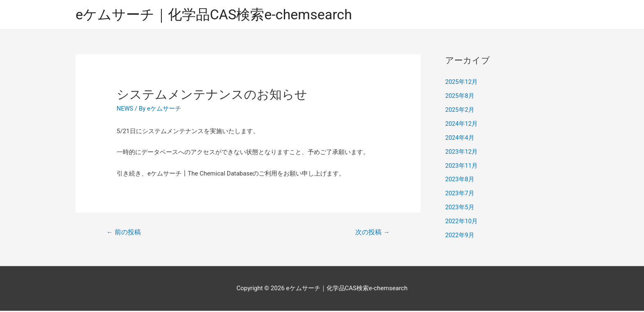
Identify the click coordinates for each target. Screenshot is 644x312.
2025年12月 (462, 83)
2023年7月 (460, 194)
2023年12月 (462, 152)
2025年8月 (460, 96)
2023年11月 (462, 166)
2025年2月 (460, 110)
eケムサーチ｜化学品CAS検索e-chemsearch (218, 15)
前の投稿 (124, 233)
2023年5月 (460, 207)
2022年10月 (462, 221)
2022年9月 (460, 235)
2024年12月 (462, 124)
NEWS (125, 109)
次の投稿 (372, 233)
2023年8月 (460, 180)
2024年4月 (460, 138)
